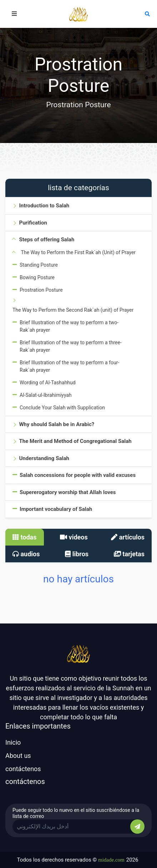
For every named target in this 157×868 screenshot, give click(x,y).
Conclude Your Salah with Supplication (62, 408)
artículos (128, 537)
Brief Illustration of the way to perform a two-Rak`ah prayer (69, 326)
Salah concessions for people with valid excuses (78, 475)
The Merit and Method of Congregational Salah (75, 441)
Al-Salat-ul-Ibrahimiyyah (46, 395)
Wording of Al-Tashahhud (48, 383)
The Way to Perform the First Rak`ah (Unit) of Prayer (78, 252)
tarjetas (129, 554)
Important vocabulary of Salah (56, 509)
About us (18, 756)
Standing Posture (39, 265)
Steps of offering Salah (47, 240)
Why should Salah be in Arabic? (57, 424)
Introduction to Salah (44, 206)
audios (26, 554)
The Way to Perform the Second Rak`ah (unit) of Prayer (73, 310)
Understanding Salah (44, 458)
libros (77, 554)
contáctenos (23, 769)
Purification (33, 223)
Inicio (13, 742)
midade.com (111, 860)
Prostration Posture (41, 290)
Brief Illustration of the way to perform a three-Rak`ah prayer (71, 346)
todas (25, 537)
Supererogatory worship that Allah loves (68, 492)
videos (74, 537)
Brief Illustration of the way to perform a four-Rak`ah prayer (69, 366)
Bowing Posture (37, 277)
